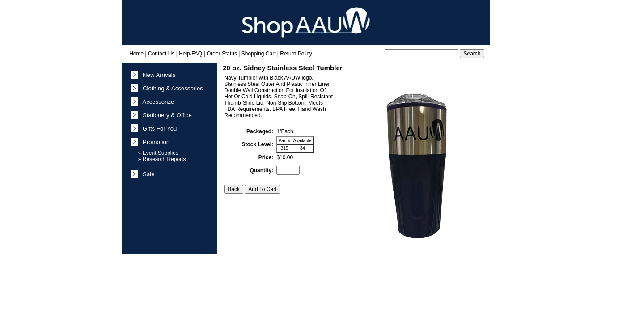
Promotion (155, 142)
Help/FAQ (191, 54)
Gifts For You (158, 129)
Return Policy (296, 54)
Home (136, 54)
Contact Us (161, 54)
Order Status (222, 54)
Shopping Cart (259, 54)
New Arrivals (158, 75)
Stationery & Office (166, 115)
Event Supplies (161, 153)
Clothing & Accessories (171, 88)
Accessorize (157, 102)
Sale (147, 174)
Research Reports (164, 159)
